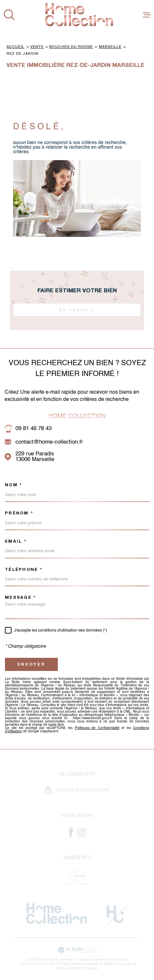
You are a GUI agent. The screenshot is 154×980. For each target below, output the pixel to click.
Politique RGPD (68, 969)
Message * (20, 598)
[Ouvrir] (9, 15)
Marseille (110, 47)
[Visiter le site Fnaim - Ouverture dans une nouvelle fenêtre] (77, 877)
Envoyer (32, 664)
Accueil (15, 47)
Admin (109, 964)
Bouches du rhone (71, 47)
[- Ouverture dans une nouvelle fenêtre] (71, 832)
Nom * (13, 485)
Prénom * (19, 513)
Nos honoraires (32, 964)
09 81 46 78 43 (33, 429)
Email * (16, 542)
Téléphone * (24, 570)
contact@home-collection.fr (49, 442)
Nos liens (126, 964)
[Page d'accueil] (79, 15)
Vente (37, 47)
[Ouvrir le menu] (147, 15)
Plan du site (59, 964)
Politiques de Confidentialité (97, 728)
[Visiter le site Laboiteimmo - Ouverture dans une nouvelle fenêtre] (77, 950)
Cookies (91, 969)
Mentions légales (86, 964)
